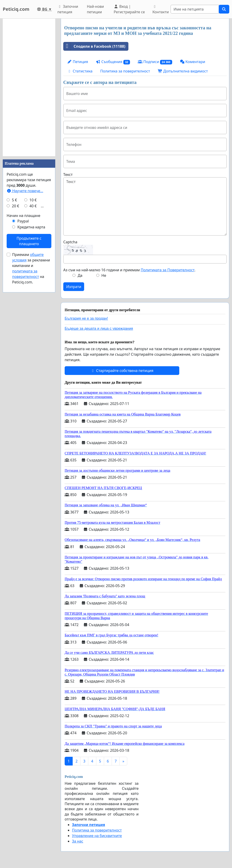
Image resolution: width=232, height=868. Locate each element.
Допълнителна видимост (183, 71)
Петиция (78, 62)
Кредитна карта (31, 227)
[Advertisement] (29, 87)
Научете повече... (25, 191)
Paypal (23, 221)
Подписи (155, 62)
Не (104, 275)
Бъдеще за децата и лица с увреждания (99, 329)
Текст (68, 175)
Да (80, 275)
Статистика (80, 71)
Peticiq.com (16, 9)
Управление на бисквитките (97, 836)
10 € (33, 200)
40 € (33, 206)
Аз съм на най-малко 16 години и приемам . (129, 270)
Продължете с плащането (29, 241)
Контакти (161, 10)
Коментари (193, 62)
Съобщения (113, 62)
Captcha (70, 242)
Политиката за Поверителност (168, 270)
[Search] (195, 9)
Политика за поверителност (125, 71)
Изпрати (74, 287)
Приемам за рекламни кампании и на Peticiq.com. (31, 268)
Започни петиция (68, 9)
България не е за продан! (86, 318)
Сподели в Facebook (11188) (94, 46)
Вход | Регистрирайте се (129, 9)
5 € (14, 200)
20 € (16, 206)
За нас (78, 841)
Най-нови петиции (95, 9)
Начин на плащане (23, 216)
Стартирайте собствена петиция (122, 371)
